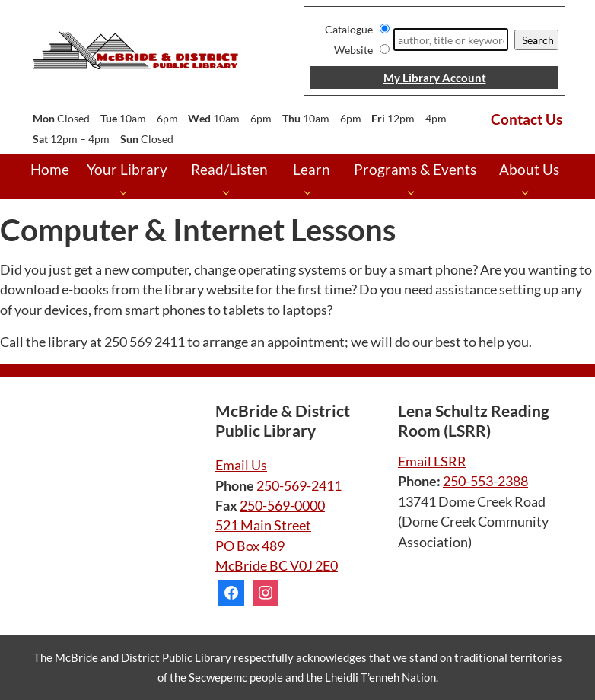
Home (50, 169)
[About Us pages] (529, 192)
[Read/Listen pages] (230, 192)
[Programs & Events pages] (415, 192)
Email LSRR (432, 461)
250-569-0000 (282, 506)
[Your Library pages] (127, 192)
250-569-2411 (299, 486)
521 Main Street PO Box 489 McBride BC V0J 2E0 (277, 546)
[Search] (451, 40)
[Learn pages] (312, 192)
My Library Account (435, 78)
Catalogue (349, 29)
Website (353, 50)
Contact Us (527, 119)
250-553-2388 (485, 481)
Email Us (241, 465)
